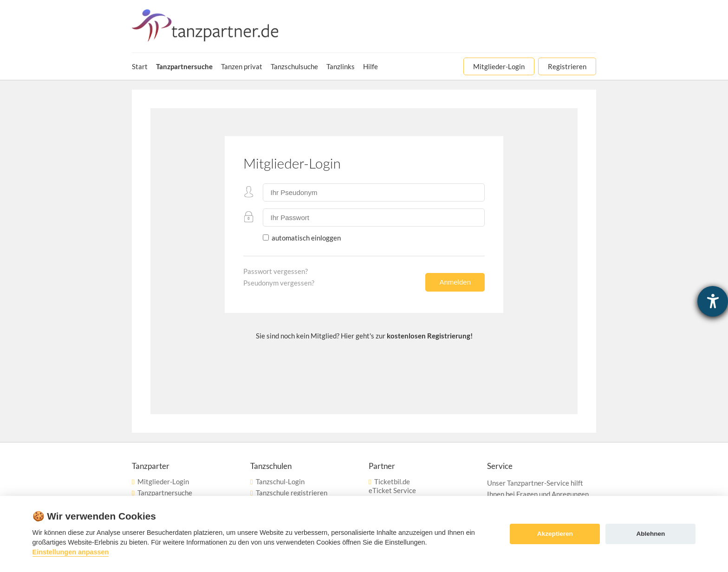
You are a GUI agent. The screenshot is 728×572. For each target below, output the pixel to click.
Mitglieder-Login (163, 481)
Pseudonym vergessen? (279, 283)
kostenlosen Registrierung (429, 336)
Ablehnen (650, 534)
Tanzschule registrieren (292, 493)
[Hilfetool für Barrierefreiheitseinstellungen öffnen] (713, 301)
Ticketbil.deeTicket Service (392, 486)
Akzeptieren (555, 534)
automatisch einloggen (305, 238)
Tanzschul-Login (280, 481)
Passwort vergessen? (276, 271)
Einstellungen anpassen (71, 552)
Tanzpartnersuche (165, 493)
